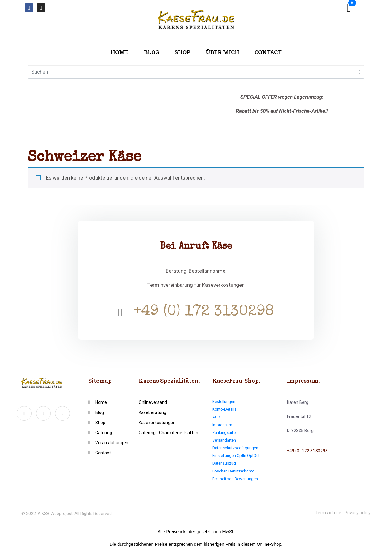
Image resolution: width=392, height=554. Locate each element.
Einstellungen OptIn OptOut (236, 455)
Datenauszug (224, 463)
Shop (183, 52)
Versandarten (224, 440)
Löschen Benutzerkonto (233, 471)
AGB (216, 417)
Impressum (222, 425)
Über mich (222, 52)
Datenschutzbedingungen (235, 448)
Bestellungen (224, 402)
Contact (268, 52)
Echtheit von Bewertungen (235, 479)
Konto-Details (224, 409)
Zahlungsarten (225, 433)
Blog (152, 52)
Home (120, 52)
